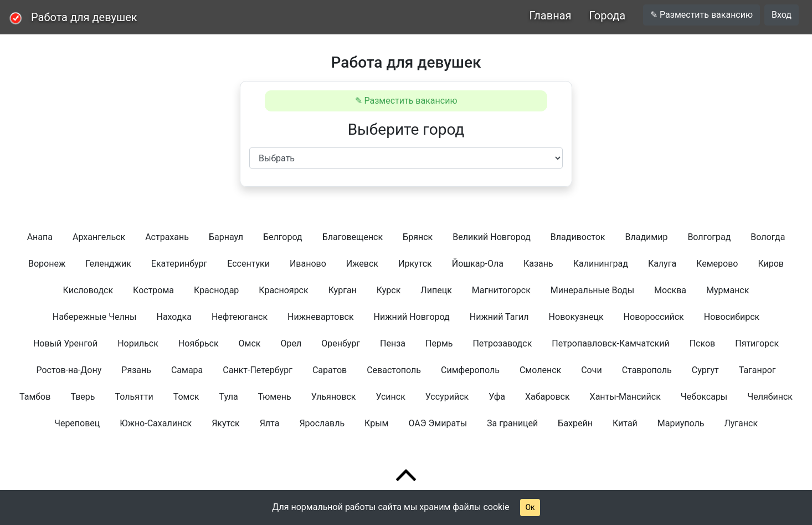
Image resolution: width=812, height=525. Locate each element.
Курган (343, 290)
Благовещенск (353, 237)
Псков (703, 343)
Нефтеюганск (240, 317)
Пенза (393, 343)
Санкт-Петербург (258, 370)
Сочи (591, 370)
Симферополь (470, 370)
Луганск (741, 423)
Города (608, 16)
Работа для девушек (84, 17)
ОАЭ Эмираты (438, 423)
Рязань (136, 370)
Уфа (497, 397)
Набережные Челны (95, 317)
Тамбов (35, 397)
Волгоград (709, 237)
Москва (670, 290)
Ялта (270, 423)
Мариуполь (681, 423)
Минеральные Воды (592, 290)
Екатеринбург (179, 264)
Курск (389, 290)
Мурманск (728, 290)
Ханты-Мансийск (625, 397)
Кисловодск (88, 290)
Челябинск (770, 397)
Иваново (308, 264)
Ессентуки (248, 264)
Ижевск (362, 264)
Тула (228, 397)
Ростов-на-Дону (69, 370)
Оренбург (341, 343)
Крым (376, 423)
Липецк (436, 290)
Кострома (153, 290)
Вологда (768, 237)
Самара (187, 370)
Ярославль (322, 423)
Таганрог (757, 370)
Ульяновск (334, 397)
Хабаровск (548, 397)
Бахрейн (575, 423)
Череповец (77, 423)
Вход (782, 15)
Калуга (662, 264)
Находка (174, 317)
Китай (625, 423)
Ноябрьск (199, 343)
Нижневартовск (321, 317)
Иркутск (415, 264)
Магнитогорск (501, 290)
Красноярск (283, 290)
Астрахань (167, 237)
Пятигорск (757, 343)
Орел (291, 343)
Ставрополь (647, 370)
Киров (771, 264)
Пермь (439, 343)
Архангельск (99, 237)
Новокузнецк (576, 317)
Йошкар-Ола (478, 264)
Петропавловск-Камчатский (610, 343)
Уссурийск (447, 397)
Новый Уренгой (65, 343)
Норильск (138, 343)
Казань (538, 264)
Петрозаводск (502, 343)
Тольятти (134, 397)
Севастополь (394, 370)
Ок (530, 507)
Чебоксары (704, 397)
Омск (250, 343)
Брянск (418, 237)
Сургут (705, 370)
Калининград (601, 264)
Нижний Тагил (499, 317)
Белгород (283, 237)
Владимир (646, 237)
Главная (550, 16)
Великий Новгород (492, 237)
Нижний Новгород (412, 317)
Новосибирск (732, 317)
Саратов (330, 370)
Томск (186, 397)
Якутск (226, 423)
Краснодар (216, 290)
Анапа (40, 237)
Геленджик (108, 264)
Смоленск (540, 370)
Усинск (390, 397)
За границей (512, 423)
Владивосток (578, 237)
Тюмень (275, 397)
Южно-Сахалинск (156, 423)
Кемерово (717, 264)
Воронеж (47, 264)
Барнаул (226, 237)
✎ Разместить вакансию (701, 15)
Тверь (83, 397)
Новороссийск (654, 317)
